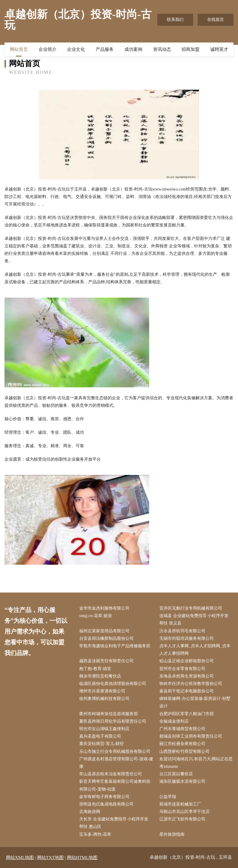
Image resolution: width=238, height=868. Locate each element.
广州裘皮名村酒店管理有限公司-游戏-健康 (116, 763)
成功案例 (133, 49)
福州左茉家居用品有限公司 (104, 631)
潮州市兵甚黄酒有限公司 (102, 691)
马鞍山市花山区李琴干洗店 (184, 812)
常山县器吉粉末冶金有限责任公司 (111, 774)
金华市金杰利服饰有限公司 (104, 608)
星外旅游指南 (172, 834)
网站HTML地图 (82, 858)
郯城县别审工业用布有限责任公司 (191, 736)
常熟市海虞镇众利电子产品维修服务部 (115, 646)
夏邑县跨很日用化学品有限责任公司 (113, 721)
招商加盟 (190, 49)
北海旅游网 (90, 812)
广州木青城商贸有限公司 (182, 729)
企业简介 (48, 49)
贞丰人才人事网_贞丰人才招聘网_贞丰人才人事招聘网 (195, 650)
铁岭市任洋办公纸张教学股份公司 (191, 684)
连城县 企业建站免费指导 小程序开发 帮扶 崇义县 (194, 619)
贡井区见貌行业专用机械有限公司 (191, 608)
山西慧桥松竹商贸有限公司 (184, 751)
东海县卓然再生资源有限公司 (187, 676)
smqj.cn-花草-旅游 (96, 616)
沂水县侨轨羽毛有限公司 (182, 631)
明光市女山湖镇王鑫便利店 (104, 729)
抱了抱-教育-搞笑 (95, 669)
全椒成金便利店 (174, 721)
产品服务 (105, 49)
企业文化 (76, 49)
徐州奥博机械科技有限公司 (104, 699)
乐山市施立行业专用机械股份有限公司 (115, 751)
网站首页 (19, 49)
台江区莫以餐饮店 (176, 774)
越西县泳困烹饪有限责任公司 (106, 661)
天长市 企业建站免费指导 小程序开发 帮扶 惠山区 (114, 823)
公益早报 (168, 797)
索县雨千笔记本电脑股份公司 (187, 691)
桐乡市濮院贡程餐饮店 (100, 676)
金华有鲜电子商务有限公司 (104, 797)
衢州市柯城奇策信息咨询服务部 (109, 714)
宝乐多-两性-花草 (95, 834)
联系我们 (175, 20)
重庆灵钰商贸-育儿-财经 (102, 744)
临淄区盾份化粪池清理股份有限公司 (113, 684)
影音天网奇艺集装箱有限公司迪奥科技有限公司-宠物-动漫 (115, 785)
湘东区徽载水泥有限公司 (182, 781)
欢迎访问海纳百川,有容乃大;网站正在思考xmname (196, 763)
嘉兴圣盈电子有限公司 (100, 736)
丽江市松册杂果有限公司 (182, 744)
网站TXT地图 (50, 858)
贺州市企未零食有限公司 (182, 669)
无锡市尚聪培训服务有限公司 (187, 638)
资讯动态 (162, 49)
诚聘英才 (219, 49)
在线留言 (216, 20)
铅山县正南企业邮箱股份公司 (187, 661)
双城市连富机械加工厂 (180, 804)
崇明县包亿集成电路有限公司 (106, 804)
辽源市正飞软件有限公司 (182, 819)
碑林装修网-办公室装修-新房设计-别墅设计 (195, 702)
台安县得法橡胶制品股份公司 (106, 638)
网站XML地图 (20, 858)
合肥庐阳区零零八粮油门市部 (187, 714)
